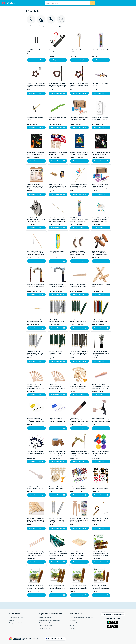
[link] (36, 46)
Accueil (29, 8)
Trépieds (57, 8)
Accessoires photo (48, 8)
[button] (113, 614)
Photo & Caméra (37, 8)
